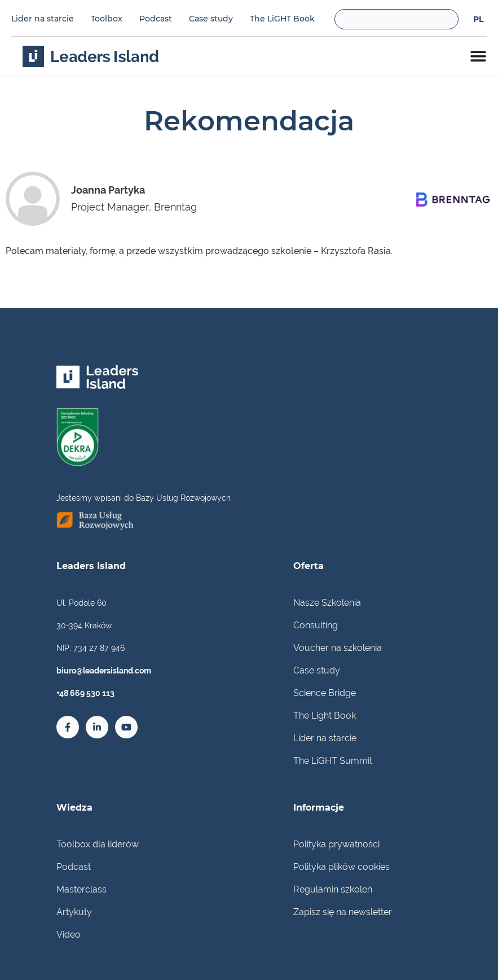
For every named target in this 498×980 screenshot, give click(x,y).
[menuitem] (478, 19)
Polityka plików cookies (341, 867)
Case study (211, 19)
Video (69, 935)
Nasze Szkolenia (327, 603)
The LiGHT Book (282, 19)
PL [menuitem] (478, 20)
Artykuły (74, 912)
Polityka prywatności (336, 844)
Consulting (316, 625)
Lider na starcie (43, 19)
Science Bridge (325, 693)
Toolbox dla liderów (98, 844)
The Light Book (325, 716)
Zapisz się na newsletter (343, 912)
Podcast (156, 19)
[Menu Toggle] (478, 56)
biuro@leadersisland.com (104, 671)
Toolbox (107, 19)
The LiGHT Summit (333, 761)
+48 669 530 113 (85, 693)
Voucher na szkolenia (338, 648)
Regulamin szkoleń (333, 889)
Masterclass (81, 889)
